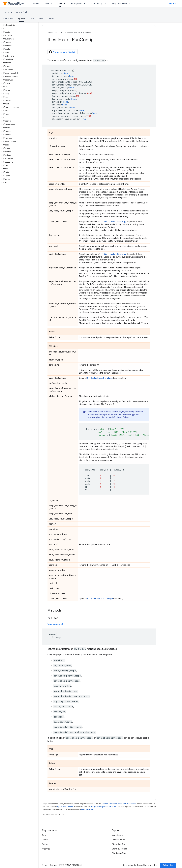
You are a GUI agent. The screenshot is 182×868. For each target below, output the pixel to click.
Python (88, 33)
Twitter (45, 844)
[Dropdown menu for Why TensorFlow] (131, 3)
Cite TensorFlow (119, 853)
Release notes (118, 840)
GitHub (173, 3)
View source (54, 624)
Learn (47, 3)
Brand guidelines (119, 849)
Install (36, 3)
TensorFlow (52, 33)
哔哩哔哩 (46, 849)
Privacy (53, 865)
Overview (8, 18)
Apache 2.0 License (65, 807)
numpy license (87, 809)
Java (41, 18)
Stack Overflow (119, 844)
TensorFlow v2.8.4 (15, 12)
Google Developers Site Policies (103, 807)
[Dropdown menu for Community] (106, 3)
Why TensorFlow (120, 3)
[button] (19, 29)
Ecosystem (77, 3)
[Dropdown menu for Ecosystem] (85, 3)
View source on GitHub (62, 52)
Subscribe (168, 865)
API (62, 33)
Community (97, 3)
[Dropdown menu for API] (65, 3)
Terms (45, 865)
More (51, 18)
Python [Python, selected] (21, 18)
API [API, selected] (60, 3)
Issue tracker (118, 835)
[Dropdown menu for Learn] (53, 3)
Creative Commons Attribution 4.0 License (119, 804)
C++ (32, 18)
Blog (44, 835)
